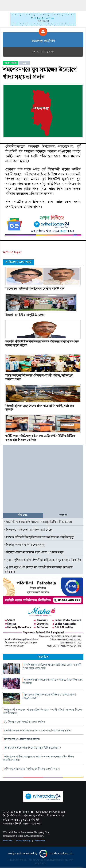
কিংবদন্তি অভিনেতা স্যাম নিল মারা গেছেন (29, 530)
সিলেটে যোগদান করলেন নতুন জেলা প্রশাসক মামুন (34, 552)
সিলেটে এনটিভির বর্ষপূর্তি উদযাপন (25, 315)
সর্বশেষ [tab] (63, 515)
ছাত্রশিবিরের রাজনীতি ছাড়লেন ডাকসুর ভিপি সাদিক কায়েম (38, 522)
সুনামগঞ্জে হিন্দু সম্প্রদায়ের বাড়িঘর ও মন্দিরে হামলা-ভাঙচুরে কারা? (50, 696)
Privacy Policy (24, 840)
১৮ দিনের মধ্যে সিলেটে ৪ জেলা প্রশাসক (25, 722)
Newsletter (40, 840)
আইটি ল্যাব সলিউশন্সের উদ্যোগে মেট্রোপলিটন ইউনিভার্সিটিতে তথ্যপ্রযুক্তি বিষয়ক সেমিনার (40, 438)
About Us (8, 840)
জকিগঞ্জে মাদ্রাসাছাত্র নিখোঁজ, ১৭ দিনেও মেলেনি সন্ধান (32, 769)
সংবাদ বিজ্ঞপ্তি (11, 63)
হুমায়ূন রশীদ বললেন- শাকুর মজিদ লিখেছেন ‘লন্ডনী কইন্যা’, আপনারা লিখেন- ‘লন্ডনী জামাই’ (43, 711)
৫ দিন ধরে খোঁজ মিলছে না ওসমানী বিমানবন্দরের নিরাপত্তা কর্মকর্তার (38, 570)
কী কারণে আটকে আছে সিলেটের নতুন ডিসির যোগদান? (32, 748)
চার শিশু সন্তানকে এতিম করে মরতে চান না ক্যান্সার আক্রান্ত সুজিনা (38, 730)
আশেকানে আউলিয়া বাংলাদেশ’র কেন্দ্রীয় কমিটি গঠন (35, 289)
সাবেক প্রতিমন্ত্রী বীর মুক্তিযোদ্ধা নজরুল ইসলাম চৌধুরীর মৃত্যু (39, 537)
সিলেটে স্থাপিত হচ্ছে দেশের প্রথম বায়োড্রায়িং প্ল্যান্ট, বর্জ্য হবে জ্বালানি (40, 408)
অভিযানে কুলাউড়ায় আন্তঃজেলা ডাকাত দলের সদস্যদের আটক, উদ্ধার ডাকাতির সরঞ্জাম (38, 758)
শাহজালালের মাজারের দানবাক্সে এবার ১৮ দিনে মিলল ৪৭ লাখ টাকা (53, 681)
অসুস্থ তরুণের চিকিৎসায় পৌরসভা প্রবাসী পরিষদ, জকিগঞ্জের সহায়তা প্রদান (39, 377)
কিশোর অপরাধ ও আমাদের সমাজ (24, 545)
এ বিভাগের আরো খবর (18, 262)
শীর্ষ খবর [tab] (23, 515)
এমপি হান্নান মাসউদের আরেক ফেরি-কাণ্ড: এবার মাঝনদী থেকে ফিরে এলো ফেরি (52, 667)
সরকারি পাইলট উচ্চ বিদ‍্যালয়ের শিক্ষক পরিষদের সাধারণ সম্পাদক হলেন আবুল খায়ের (42, 343)
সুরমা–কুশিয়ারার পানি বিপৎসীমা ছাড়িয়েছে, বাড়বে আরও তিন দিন (43, 560)
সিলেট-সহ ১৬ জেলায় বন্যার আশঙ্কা (22, 739)
